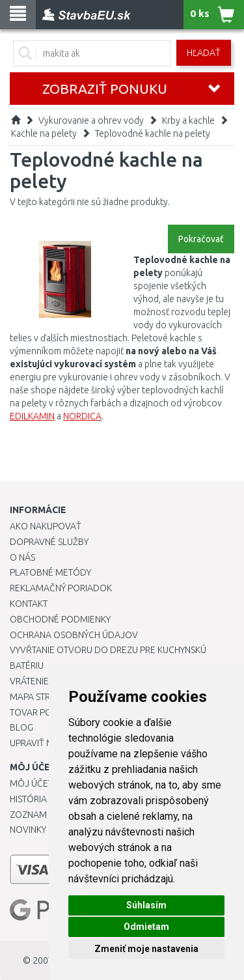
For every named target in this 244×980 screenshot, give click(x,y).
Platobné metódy (50, 572)
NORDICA (82, 416)
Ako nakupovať (46, 526)
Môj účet (31, 783)
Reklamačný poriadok (61, 588)
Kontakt (29, 604)
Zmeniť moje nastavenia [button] (146, 949)
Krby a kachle (188, 120)
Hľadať (204, 53)
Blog (21, 727)
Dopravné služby (49, 542)
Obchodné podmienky (60, 619)
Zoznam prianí (42, 815)
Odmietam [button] (146, 927)
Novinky (28, 830)
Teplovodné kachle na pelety (153, 133)
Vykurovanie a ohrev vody (91, 120)
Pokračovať (201, 239)
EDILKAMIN (32, 416)
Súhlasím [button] (146, 905)
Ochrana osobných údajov (74, 635)
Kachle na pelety (44, 133)
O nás (22, 557)
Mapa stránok (42, 697)
